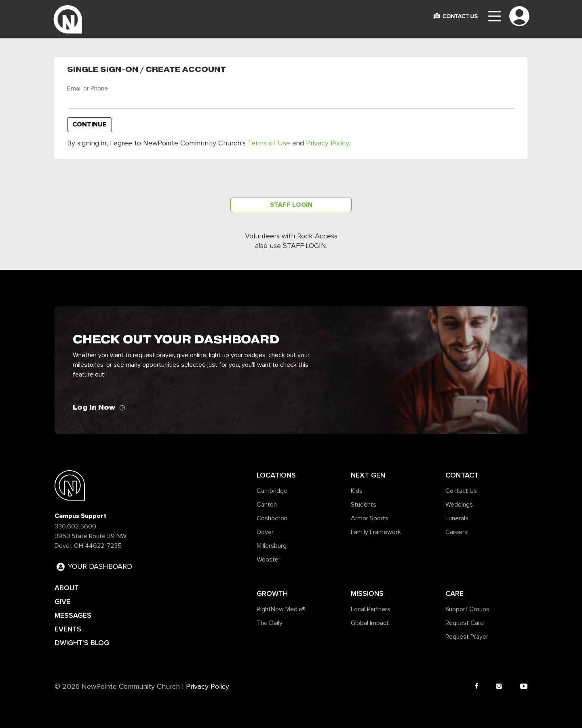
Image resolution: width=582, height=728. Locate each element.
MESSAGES (73, 615)
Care (454, 593)
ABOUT (67, 588)
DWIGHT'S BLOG (82, 643)
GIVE (62, 602)
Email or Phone (88, 88)
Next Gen (368, 475)
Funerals (457, 518)
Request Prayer (467, 637)
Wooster (269, 560)
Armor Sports (370, 518)
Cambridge (272, 491)
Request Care (465, 623)
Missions (367, 593)
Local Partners (371, 609)
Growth (272, 593)
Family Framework (376, 532)
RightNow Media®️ (281, 609)
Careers (457, 532)
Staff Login (291, 205)
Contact (462, 475)
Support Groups (467, 609)
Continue (90, 124)
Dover (265, 532)
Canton (267, 505)
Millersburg (272, 546)
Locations (276, 475)
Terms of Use (269, 143)
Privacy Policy (327, 143)
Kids (357, 491)
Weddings (459, 505)
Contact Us (461, 491)
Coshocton (272, 518)
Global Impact (370, 623)
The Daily (270, 623)
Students (364, 505)
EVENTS (68, 629)
